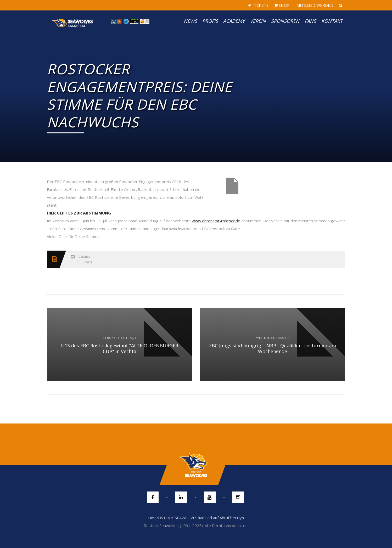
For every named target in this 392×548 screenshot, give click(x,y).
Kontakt (332, 21)
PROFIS (210, 21)
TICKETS (258, 5)
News (190, 21)
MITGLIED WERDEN (314, 5)
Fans (310, 21)
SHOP (282, 5)
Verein (258, 21)
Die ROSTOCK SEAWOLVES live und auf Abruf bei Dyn (196, 518)
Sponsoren (285, 21)
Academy (234, 21)
